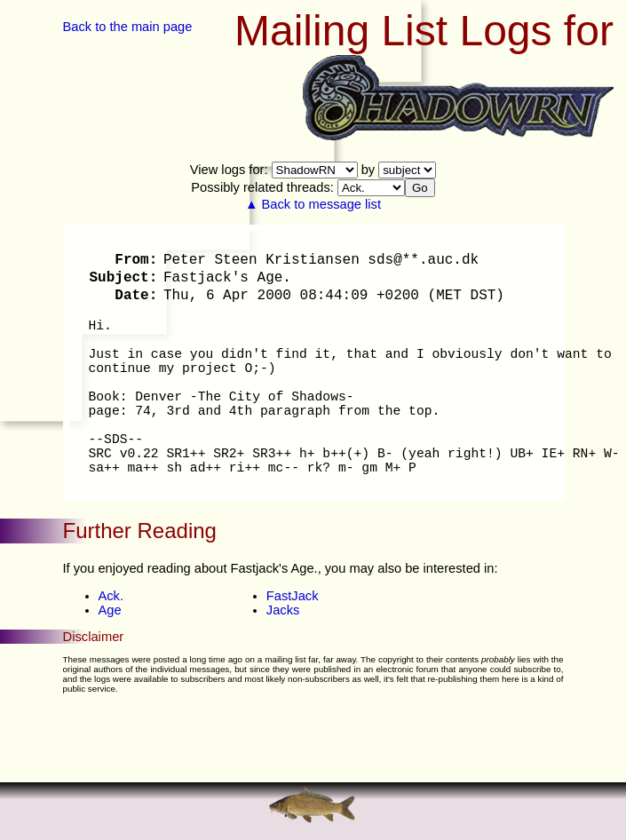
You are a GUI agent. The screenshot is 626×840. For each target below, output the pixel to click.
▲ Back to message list (313, 204)
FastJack (293, 596)
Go (420, 188)
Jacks (283, 610)
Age (110, 610)
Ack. (111, 596)
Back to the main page (128, 27)
